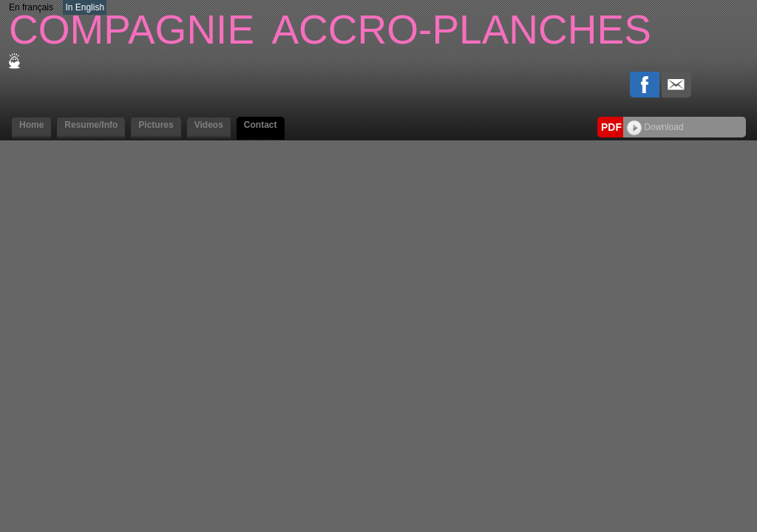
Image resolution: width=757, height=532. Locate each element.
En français (31, 7)
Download (655, 127)
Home (31, 125)
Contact (261, 125)
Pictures (156, 125)
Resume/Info (91, 125)
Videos (209, 125)
